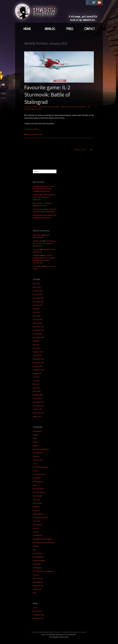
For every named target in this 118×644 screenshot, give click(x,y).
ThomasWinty (37, 235)
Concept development (41, 467)
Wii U (34, 593)
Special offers (38, 553)
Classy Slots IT (38, 460)
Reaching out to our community (44, 543)
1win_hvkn (36, 249)
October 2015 (38, 334)
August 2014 (37, 373)
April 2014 (36, 388)
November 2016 (38, 301)
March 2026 (37, 287)
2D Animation (37, 431)
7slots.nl (36, 435)
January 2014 (37, 398)
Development (38, 481)
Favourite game (46, 107)
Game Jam (36, 499)
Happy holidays (38, 514)
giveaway (36, 510)
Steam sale (37, 564)
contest (36, 471)
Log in (35, 608)
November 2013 (38, 406)
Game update (38, 503)
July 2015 (36, 341)
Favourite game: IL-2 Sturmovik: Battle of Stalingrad (47, 95)
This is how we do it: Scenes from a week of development (44, 243)
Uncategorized (38, 582)
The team (56, 107)
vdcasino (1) (37, 589)
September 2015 (39, 337)
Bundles (36, 446)
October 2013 (38, 409)
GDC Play (36, 507)
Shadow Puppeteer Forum (57, 632)
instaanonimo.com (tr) (40, 517)
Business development (41, 449)
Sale (34, 550)
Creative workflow (39, 474)
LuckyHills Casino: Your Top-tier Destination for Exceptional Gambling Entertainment (43, 189)
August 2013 (37, 416)
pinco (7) (36, 532)
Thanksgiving (37, 568)
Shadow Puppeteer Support (77, 632)
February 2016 (38, 319)
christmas (36, 456)
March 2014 (37, 391)
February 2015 (38, 352)
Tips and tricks (38, 578)
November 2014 (38, 363)
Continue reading (32, 129)
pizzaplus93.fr (38, 535)
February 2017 (38, 294)
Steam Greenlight (39, 560)
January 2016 (37, 323)
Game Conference (39, 492)
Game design (37, 496)
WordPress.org (38, 618)
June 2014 (36, 380)
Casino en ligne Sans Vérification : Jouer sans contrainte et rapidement (44, 197)
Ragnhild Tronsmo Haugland (42, 539)
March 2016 (37, 316)
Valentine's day (38, 586)
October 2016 (38, 305)
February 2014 (38, 395)
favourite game (68, 107)
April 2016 (36, 312)
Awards (35, 442)
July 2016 (36, 309)
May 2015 (36, 345)
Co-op (35, 464)
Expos (35, 485)
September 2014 (39, 370)
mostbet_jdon (38, 241)
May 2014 (36, 384)
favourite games (80, 107)
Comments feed (38, 615)
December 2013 (38, 402)
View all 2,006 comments (35, 134)
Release (36, 546)
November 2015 (38, 330)
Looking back (37, 525)
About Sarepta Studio (39, 632)
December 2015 (38, 327)
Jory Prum (36, 521)
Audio (35, 438)
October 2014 (38, 366)
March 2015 (37, 348)
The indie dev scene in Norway (43, 571)
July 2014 (36, 377)
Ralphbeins (37, 255)
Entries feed (37, 611)
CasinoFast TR (38, 453)
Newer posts (84, 150)
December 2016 (38, 298)
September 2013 (39, 413)
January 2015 (37, 355)
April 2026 (36, 284)
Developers (37, 478)
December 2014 (38, 359)
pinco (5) (36, 528)
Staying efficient (38, 557)
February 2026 (38, 291)
